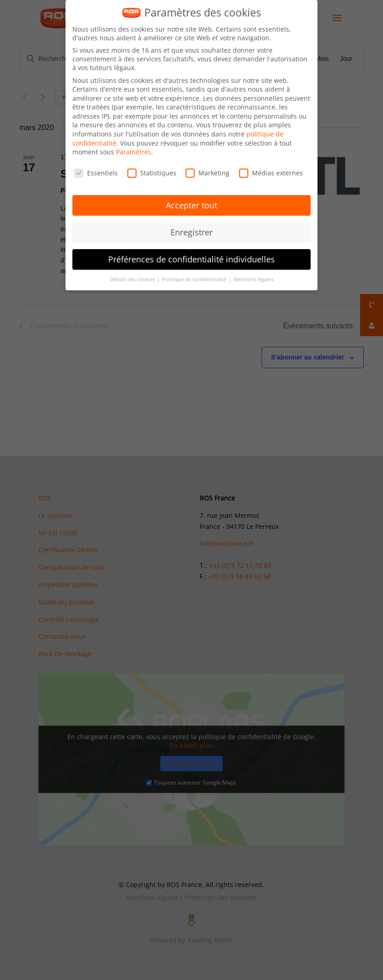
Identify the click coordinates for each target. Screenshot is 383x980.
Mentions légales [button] (254, 279)
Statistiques (152, 173)
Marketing (208, 173)
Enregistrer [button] (191, 232)
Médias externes (271, 173)
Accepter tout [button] (191, 205)
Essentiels (96, 173)
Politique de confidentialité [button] (195, 279)
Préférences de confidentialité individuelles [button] (191, 259)
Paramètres (134, 152)
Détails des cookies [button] (133, 279)
